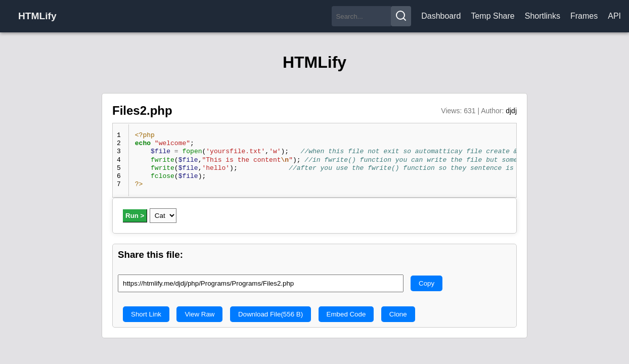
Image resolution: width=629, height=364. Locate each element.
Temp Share (492, 16)
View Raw (199, 314)
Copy (426, 283)
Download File (271, 314)
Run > (135, 216)
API (614, 16)
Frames (584, 16)
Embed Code (346, 314)
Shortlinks (543, 16)
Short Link (146, 314)
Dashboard (441, 16)
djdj (511, 111)
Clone (398, 314)
